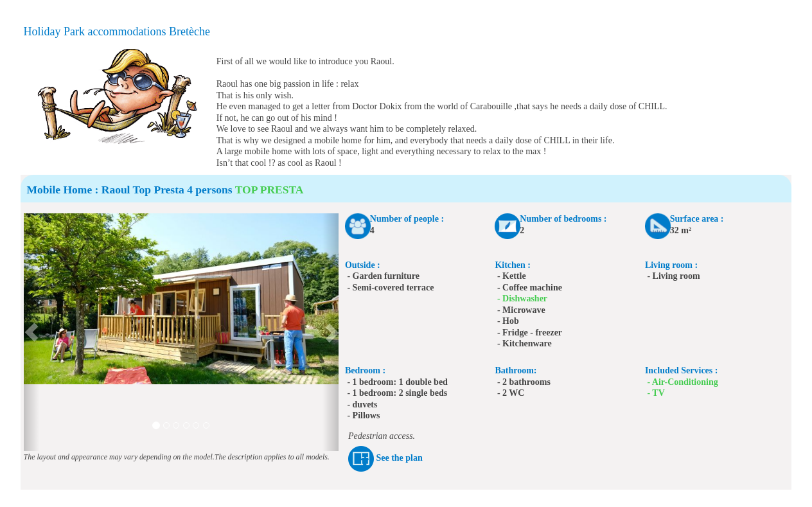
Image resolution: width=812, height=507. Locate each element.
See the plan (399, 458)
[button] (32, 332)
